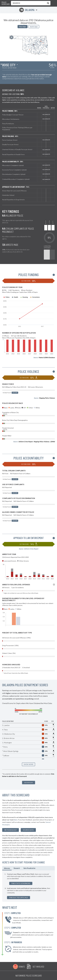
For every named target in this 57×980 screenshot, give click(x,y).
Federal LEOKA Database (47, 358)
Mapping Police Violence (47, 398)
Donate (22, 967)
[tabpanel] (28, 886)
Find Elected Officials (19, 898)
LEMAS (53, 442)
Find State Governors (21, 883)
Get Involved (38, 967)
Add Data (15, 393)
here (16, 820)
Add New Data (29, 783)
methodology (11, 830)
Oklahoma (27, 10)
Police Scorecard (6, 3)
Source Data (28, 830)
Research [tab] (17, 868)
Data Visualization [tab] (29, 868)
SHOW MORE (28, 764)
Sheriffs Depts (34, 27)
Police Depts (23, 27)
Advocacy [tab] (7, 868)
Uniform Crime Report (26, 442)
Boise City (9, 65)
